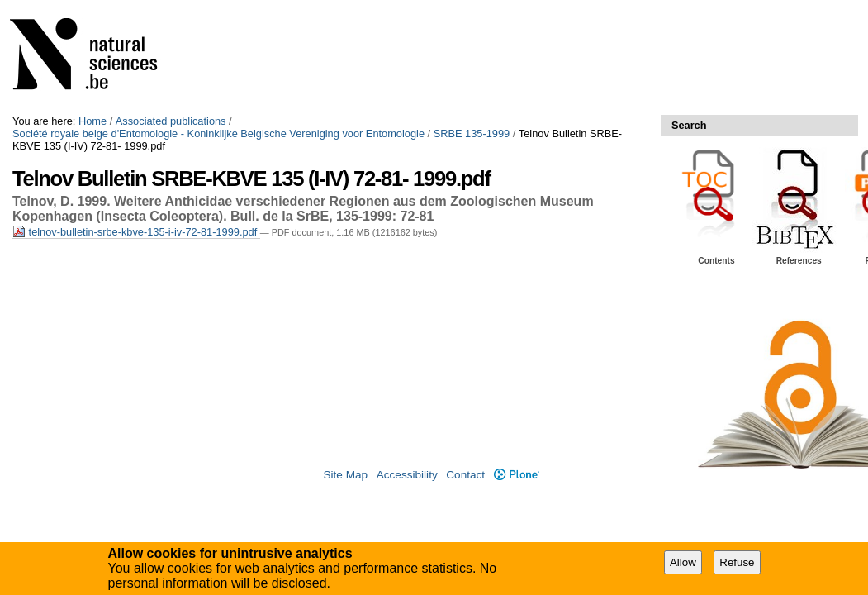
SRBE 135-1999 (472, 133)
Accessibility (407, 475)
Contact (465, 475)
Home (92, 121)
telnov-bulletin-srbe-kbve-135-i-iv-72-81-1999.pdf (136, 232)
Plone (517, 475)
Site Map (345, 475)
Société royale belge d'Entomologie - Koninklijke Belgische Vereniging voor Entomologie (218, 133)
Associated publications (171, 121)
